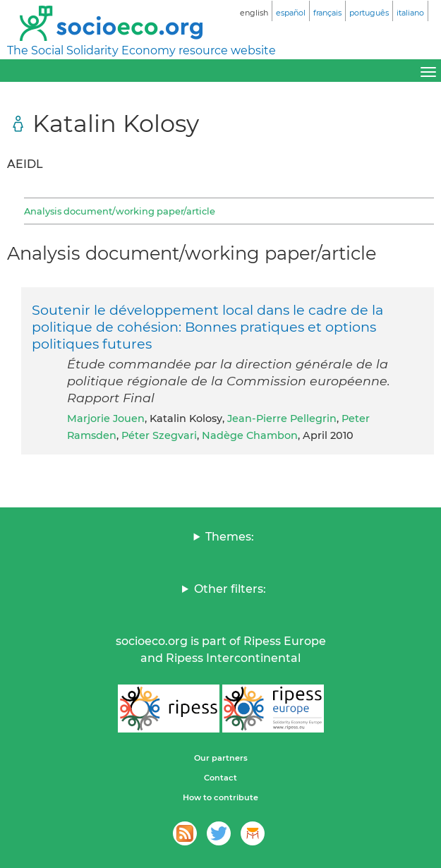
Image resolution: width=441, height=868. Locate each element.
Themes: (230, 537)
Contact (220, 778)
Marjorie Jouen (106, 418)
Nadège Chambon (250, 435)
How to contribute (220, 797)
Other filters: (230, 589)
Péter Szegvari (159, 435)
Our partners (221, 758)
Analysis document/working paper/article (120, 211)
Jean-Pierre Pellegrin (282, 418)
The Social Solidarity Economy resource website (141, 50)
